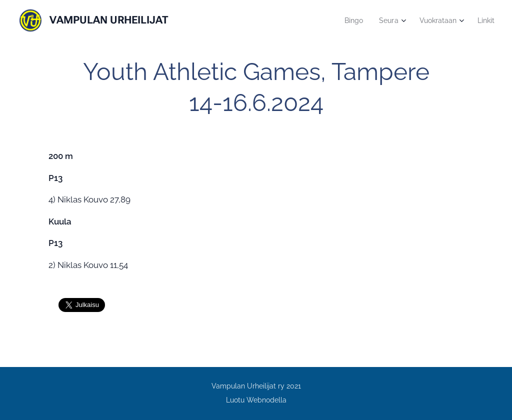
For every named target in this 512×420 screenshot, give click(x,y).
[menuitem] (349, 20)
